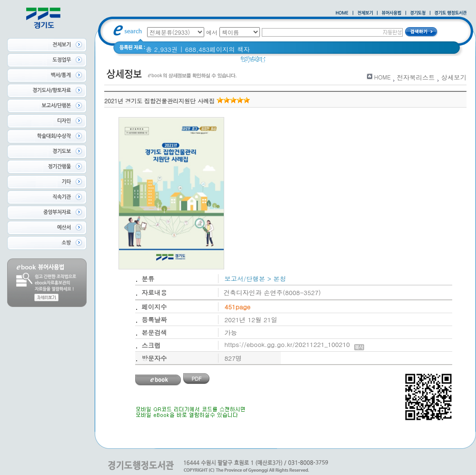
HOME (382, 77)
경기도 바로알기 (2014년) (361, 62)
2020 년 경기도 (293, 62)
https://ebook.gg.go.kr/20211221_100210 (294, 344)
